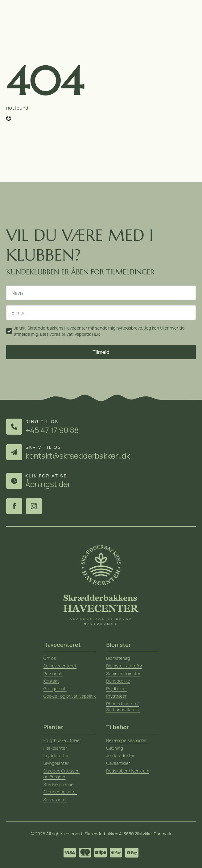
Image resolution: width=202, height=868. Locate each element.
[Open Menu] (189, 19)
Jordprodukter (121, 755)
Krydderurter (56, 755)
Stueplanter (55, 799)
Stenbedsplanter (60, 792)
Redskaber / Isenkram (128, 771)
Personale (54, 673)
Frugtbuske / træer (62, 740)
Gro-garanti (55, 689)
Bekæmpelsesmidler (127, 740)
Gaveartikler (118, 763)
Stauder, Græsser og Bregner (62, 774)
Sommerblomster (124, 673)
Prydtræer (117, 696)
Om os (50, 658)
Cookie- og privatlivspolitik (70, 696)
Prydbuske (117, 689)
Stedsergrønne (59, 784)
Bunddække (118, 681)
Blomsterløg (118, 658)
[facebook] (14, 506)
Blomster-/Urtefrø (124, 666)
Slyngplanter (56, 763)
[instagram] (34, 506)
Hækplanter (55, 748)
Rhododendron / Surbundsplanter (123, 707)
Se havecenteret (60, 666)
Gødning (115, 748)
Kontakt (51, 681)
